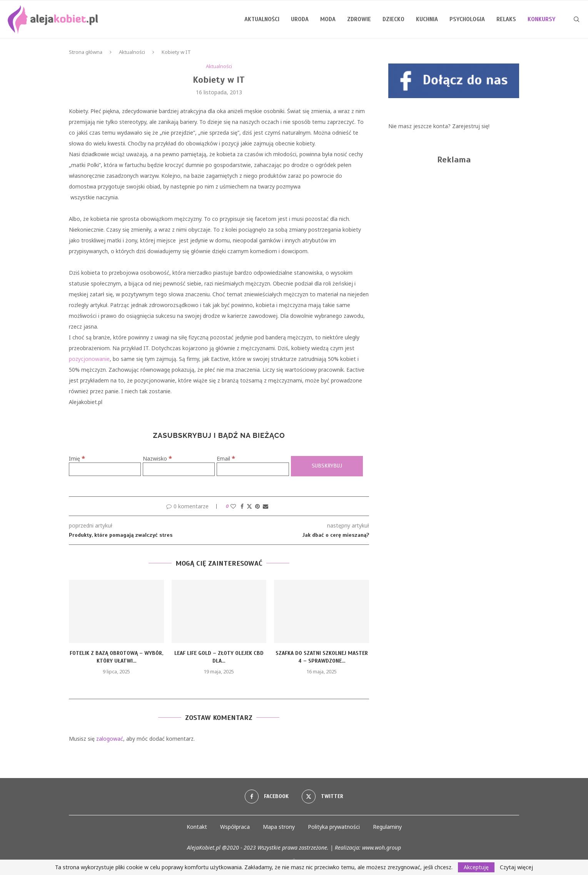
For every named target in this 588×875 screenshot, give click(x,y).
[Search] (576, 19)
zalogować (110, 739)
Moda (328, 19)
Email (226, 458)
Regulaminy (387, 827)
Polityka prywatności (334, 827)
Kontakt (197, 827)
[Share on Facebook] (242, 506)
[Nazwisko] (179, 469)
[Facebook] (267, 797)
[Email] (253, 469)
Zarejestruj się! (471, 126)
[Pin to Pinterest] (257, 506)
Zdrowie (359, 19)
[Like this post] (233, 506)
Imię (77, 458)
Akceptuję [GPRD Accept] (476, 867)
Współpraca (235, 827)
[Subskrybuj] (327, 466)
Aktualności (262, 19)
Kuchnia (427, 19)
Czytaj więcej (516, 867)
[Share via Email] (266, 506)
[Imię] (105, 469)
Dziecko (393, 19)
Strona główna (86, 52)
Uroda (300, 19)
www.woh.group (382, 847)
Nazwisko (157, 458)
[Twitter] (322, 797)
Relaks (506, 19)
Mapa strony (279, 827)
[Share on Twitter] (249, 506)
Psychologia (467, 19)
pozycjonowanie (89, 359)
